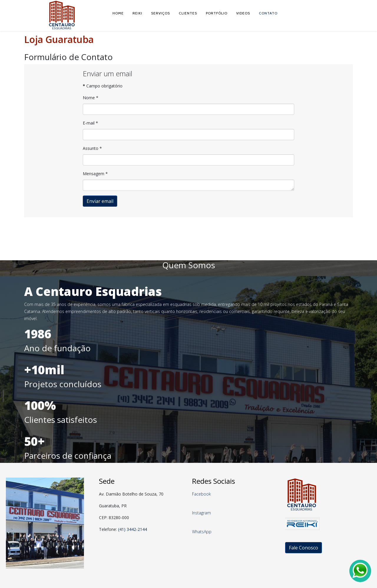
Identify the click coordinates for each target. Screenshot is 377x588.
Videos (243, 13)
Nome (91, 98)
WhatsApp (202, 532)
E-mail (90, 123)
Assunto (92, 148)
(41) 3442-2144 (133, 529)
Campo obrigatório (103, 86)
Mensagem (95, 174)
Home (118, 13)
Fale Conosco (304, 548)
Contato (268, 13)
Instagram (201, 513)
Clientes (188, 13)
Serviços (161, 13)
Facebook (201, 494)
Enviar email (100, 201)
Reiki (137, 13)
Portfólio (217, 13)
